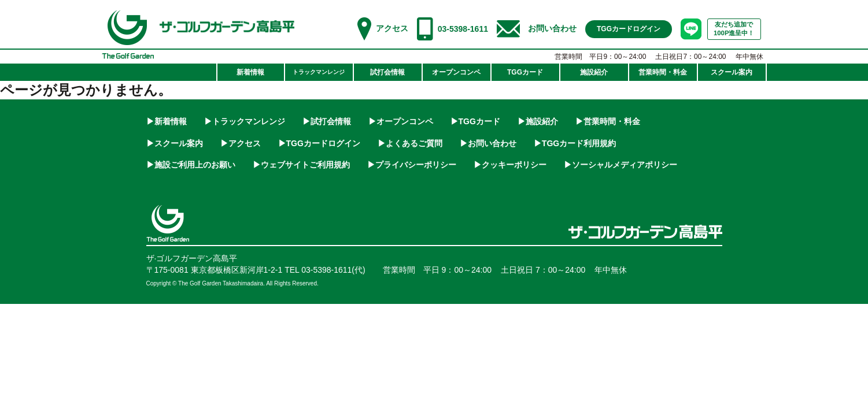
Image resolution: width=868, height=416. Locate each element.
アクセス (392, 28)
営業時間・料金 (612, 121)
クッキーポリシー (514, 165)
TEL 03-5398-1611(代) (325, 270)
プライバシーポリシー (416, 165)
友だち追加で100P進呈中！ (734, 29)
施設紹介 (542, 121)
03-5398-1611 (463, 29)
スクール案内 (179, 143)
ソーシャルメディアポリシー (625, 165)
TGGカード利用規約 (579, 143)
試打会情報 (331, 121)
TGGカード (479, 121)
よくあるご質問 (414, 143)
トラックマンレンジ (249, 121)
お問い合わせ (552, 28)
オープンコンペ (405, 121)
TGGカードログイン (323, 143)
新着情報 (171, 121)
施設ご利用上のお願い (195, 165)
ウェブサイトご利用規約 (305, 165)
